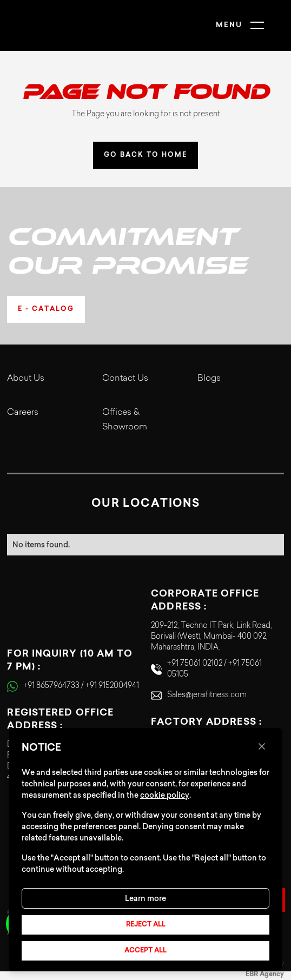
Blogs (209, 379)
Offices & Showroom (125, 420)
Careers (23, 413)
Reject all (146, 925)
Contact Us (125, 379)
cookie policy (165, 795)
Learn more (145, 898)
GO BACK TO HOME (145, 155)
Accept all (145, 951)
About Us (26, 379)
